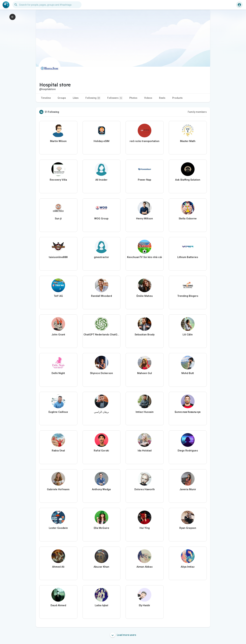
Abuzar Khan (101, 567)
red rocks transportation (145, 141)
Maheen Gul (145, 373)
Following (93, 98)
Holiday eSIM (101, 141)
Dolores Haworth (145, 489)
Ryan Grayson (188, 528)
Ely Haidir (145, 605)
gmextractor (101, 257)
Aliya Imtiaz (188, 567)
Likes (76, 98)
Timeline (46, 98)
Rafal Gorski (101, 451)
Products (177, 98)
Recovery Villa (58, 180)
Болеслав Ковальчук (188, 412)
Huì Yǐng (145, 528)
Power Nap (145, 180)
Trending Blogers (188, 296)
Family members (197, 112)
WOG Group (101, 219)
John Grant (58, 335)
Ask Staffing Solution (188, 180)
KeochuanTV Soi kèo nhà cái (145, 257)
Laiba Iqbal (101, 605)
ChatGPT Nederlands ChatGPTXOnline (102, 335)
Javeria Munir (188, 489)
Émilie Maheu (145, 296)
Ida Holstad (145, 451)
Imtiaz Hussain (145, 412)
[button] (47, 5)
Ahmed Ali (58, 567)
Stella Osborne (188, 219)
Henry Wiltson (145, 219)
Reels (162, 98)
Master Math (188, 141)
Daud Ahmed (58, 605)
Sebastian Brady (145, 335)
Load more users (123, 635)
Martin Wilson (58, 141)
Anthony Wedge (101, 489)
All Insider (101, 180)
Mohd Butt (188, 373)
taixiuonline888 (58, 257)
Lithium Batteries (188, 257)
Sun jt (58, 219)
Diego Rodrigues (188, 451)
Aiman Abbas (145, 567)
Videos (148, 98)
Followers (115, 98)
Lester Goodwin (58, 528)
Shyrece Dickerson (101, 373)
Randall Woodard (101, 296)
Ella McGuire (101, 528)
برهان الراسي (101, 412)
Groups (62, 98)
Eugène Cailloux (58, 412)
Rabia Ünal (58, 451)
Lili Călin (188, 335)
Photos (133, 98)
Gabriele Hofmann (58, 489)
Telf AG (58, 296)
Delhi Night (58, 373)
